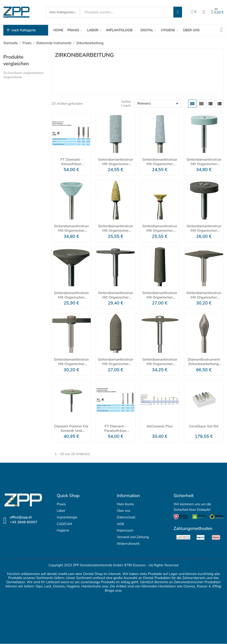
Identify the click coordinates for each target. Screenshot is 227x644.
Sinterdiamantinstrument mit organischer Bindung (115, 162)
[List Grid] (210, 104)
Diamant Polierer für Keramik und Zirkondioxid (71, 429)
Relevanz (158, 104)
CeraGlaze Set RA (204, 426)
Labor (61, 511)
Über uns (124, 511)
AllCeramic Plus (160, 426)
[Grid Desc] (201, 104)
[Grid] (192, 104)
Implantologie (67, 517)
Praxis (61, 504)
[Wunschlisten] (194, 12)
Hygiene (63, 531)
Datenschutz (126, 517)
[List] (220, 104)
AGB (120, 524)
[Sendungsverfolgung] (221, 30)
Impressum (125, 531)
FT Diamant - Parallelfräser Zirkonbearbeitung (115, 429)
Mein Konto (125, 504)
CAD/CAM (64, 524)
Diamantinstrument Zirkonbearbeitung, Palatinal (204, 362)
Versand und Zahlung (133, 537)
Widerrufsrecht (128, 544)
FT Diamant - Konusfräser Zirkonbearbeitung (71, 162)
